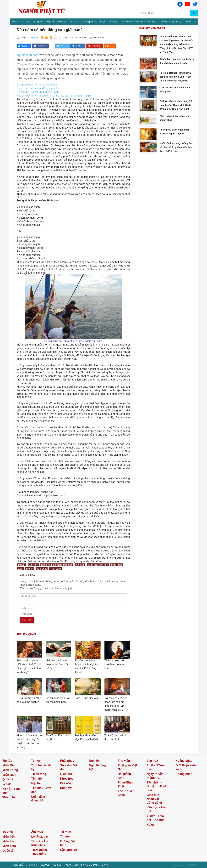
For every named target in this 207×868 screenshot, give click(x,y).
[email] (73, 614)
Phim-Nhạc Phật (125, 784)
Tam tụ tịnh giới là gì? (88, 698)
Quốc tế (8, 779)
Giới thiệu (152, 22)
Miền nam (9, 846)
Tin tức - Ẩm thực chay (40, 843)
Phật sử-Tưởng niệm (157, 767)
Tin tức (16, 22)
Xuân (150, 825)
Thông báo (10, 797)
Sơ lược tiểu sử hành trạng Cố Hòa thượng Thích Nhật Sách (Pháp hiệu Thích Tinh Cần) (176, 105)
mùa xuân (117, 565)
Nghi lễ (51, 22)
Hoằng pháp (88, 22)
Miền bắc (9, 837)
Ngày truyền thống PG (155, 776)
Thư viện (62, 22)
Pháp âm (199, 22)
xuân (20, 569)
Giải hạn (33, 565)
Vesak (7, 784)
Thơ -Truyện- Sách (127, 793)
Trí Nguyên (33, 38)
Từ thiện (139, 22)
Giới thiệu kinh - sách (186, 767)
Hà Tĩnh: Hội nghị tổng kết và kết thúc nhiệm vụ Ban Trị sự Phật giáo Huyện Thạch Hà (175, 77)
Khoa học (67, 779)
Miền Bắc (9, 765)
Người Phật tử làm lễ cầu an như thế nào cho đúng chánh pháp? (54, 96)
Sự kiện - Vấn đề (69, 767)
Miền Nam (9, 775)
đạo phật (42, 569)
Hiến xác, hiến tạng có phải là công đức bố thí (57, 664)
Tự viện (102, 22)
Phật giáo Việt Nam (127, 767)
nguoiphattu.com (27, 55)
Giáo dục (66, 774)
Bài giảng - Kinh (125, 776)
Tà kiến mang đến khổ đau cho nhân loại (115, 664)
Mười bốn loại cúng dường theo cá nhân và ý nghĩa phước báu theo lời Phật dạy (176, 147)
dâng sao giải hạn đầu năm (57, 565)
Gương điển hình (68, 843)
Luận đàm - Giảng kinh (39, 799)
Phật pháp (39, 22)
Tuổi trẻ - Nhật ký (41, 767)
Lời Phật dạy (40, 837)
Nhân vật (66, 788)
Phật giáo (55, 569)
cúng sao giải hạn (98, 565)
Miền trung (10, 841)
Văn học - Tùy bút (156, 809)
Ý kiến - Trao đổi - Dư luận (156, 818)
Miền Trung (10, 770)
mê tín (30, 569)
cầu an (21, 565)
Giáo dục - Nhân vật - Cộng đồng (154, 799)
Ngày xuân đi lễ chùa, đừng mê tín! (37, 88)
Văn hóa (75, 22)
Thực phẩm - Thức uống (40, 852)
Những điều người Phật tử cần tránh (38, 92)
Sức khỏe (126, 22)
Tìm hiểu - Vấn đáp (41, 790)
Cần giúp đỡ (69, 850)
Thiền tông (39, 774)
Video (188, 22)
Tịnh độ (36, 779)
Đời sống (66, 783)
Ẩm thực (114, 22)
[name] (73, 608)
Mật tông (37, 783)
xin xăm (80, 565)
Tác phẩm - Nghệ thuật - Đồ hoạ (158, 786)
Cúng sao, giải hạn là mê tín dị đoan (37, 85)
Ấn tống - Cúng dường (171, 22)
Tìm (194, 13)
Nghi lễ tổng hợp (97, 767)
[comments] (73, 599)
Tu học (26, 22)
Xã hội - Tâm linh (11, 791)
